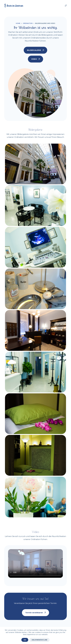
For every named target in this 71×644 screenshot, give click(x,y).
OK (25, 640)
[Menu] (66, 6)
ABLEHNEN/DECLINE (39, 640)
